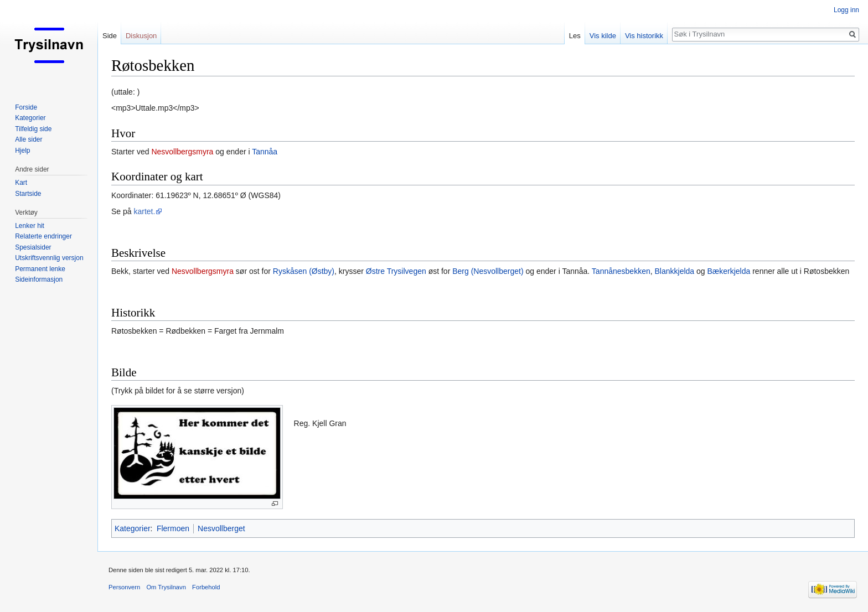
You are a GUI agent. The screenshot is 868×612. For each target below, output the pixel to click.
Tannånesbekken (621, 271)
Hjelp (22, 151)
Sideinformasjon (39, 279)
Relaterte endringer (43, 236)
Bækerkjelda (728, 271)
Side (110, 36)
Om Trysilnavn (166, 587)
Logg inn (846, 10)
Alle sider (29, 139)
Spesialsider (33, 247)
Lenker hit (30, 226)
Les (575, 36)
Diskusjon (141, 36)
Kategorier (133, 528)
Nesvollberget (221, 528)
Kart (21, 183)
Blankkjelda (675, 271)
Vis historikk (644, 36)
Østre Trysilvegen (396, 271)
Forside (26, 107)
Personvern (124, 587)
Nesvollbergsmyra (182, 152)
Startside (28, 194)
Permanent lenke (40, 269)
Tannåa (265, 152)
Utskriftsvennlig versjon (49, 258)
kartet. (144, 211)
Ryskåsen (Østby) (304, 271)
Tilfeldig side (33, 129)
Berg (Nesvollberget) (488, 271)
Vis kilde (603, 36)
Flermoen (173, 528)
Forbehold (206, 587)
